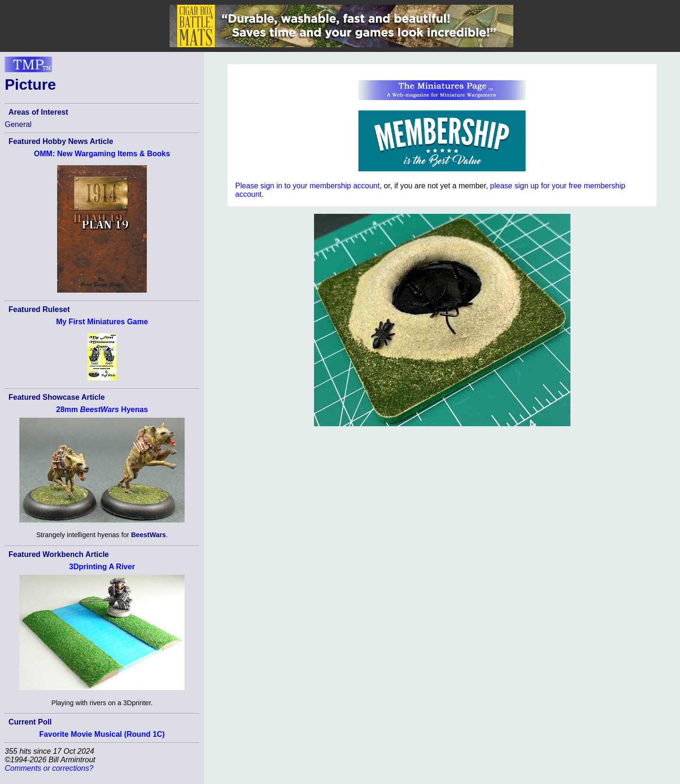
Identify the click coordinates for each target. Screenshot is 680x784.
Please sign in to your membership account (307, 186)
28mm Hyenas (102, 409)
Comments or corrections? (49, 768)
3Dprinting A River (102, 567)
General (18, 124)
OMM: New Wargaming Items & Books (102, 154)
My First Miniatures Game (102, 322)
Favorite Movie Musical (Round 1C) (102, 734)
